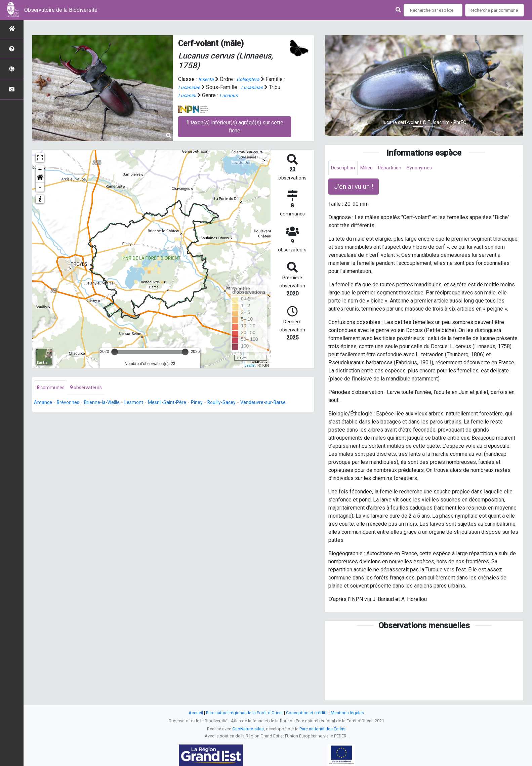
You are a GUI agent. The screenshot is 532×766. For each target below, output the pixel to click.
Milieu (371, 168)
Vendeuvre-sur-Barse (287, 403)
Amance (43, 403)
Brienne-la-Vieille (108, 403)
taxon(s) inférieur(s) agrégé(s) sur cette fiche (235, 126)
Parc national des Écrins (322, 729)
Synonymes (428, 168)
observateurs (90, 388)
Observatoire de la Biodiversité (61, 10)
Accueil (196, 713)
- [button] (40, 187)
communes (52, 388)
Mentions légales (347, 713)
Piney (213, 403)
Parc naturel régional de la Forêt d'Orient (244, 713)
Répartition (396, 168)
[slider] (115, 352)
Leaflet (250, 365)
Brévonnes (70, 403)
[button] (40, 178)
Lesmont (143, 403)
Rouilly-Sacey (241, 403)
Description (345, 168)
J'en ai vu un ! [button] (354, 188)
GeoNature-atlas (248, 729)
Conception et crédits (307, 713)
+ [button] (40, 170)
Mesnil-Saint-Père (180, 403)
